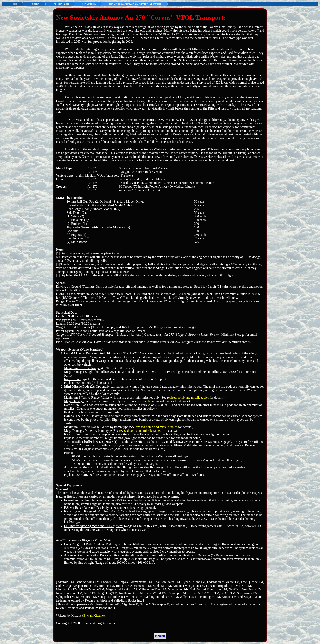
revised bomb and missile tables (188, 397)
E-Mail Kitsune (94, 615)
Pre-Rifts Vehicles (61, 4)
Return (160, 636)
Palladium (35, 4)
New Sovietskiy (89, 4)
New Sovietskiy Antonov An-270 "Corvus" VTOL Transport (135, 4)
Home (15, 4)
